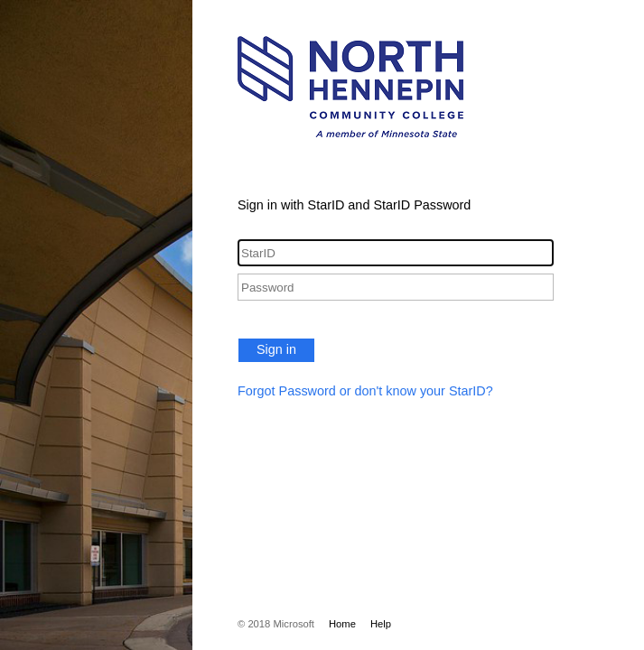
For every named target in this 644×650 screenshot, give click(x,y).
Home (342, 624)
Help (381, 624)
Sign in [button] (276, 349)
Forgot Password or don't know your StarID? (365, 391)
